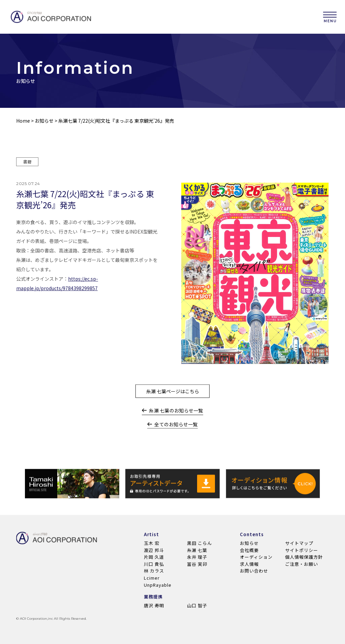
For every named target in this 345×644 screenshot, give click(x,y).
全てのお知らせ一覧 (172, 430)
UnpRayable (158, 585)
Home (23, 121)
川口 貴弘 (154, 564)
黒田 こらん (199, 543)
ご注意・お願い (302, 564)
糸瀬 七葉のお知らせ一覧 (172, 416)
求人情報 (249, 564)
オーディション (256, 557)
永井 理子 (197, 557)
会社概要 (249, 550)
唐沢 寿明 (154, 605)
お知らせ (44, 121)
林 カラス (154, 571)
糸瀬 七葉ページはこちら (173, 396)
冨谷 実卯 (197, 564)
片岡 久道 (154, 557)
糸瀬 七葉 (197, 550)
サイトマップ (299, 543)
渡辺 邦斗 (154, 550)
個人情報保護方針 (304, 557)
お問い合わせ (254, 571)
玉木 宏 (152, 543)
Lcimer (152, 578)
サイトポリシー (302, 550)
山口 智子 (197, 605)
